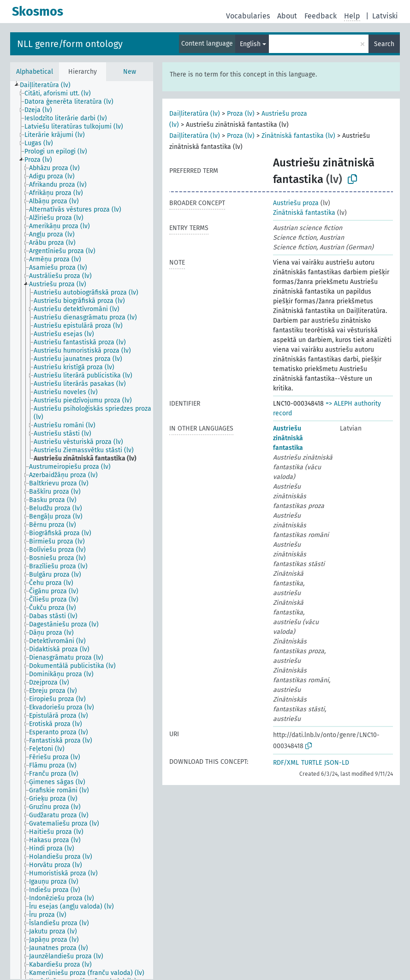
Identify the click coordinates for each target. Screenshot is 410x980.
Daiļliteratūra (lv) (195, 114)
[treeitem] (49, 85)
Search (384, 44)
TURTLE (312, 763)
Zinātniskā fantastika (304, 213)
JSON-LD (337, 763)
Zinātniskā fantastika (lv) (298, 136)
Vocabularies (248, 16)
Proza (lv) (241, 114)
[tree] (82, 530)
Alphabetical (35, 72)
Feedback (321, 16)
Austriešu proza (296, 203)
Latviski (385, 16)
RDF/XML (286, 763)
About (287, 16)
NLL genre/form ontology (70, 44)
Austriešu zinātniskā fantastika (288, 438)
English (250, 44)
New (130, 72)
